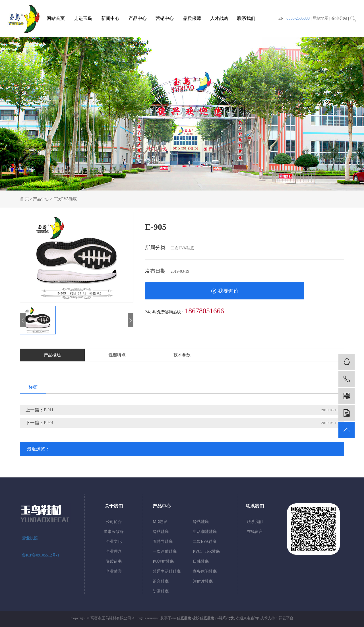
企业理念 (114, 552)
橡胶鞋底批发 (203, 618)
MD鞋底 (160, 522)
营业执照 (30, 538)
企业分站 (339, 18)
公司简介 (114, 522)
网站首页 (56, 18)
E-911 (49, 410)
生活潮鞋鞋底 (205, 532)
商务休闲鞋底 (205, 571)
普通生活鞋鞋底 (167, 571)
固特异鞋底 (163, 542)
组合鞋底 (161, 581)
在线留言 (255, 532)
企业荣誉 (114, 571)
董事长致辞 (114, 532)
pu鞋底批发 (225, 618)
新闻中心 (110, 18)
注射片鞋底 (203, 581)
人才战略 (219, 18)
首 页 (24, 199)
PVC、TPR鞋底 (206, 552)
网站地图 (320, 18)
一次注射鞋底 (165, 552)
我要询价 (225, 291)
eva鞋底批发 (181, 618)
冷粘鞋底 (201, 522)
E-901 (49, 423)
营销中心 (165, 18)
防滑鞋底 (161, 591)
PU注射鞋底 (163, 561)
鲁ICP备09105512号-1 (41, 555)
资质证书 (114, 561)
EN (281, 18)
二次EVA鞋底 (65, 199)
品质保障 (192, 18)
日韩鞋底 (201, 561)
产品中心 (138, 18)
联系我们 (246, 18)
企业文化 (114, 542)
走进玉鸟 (83, 18)
